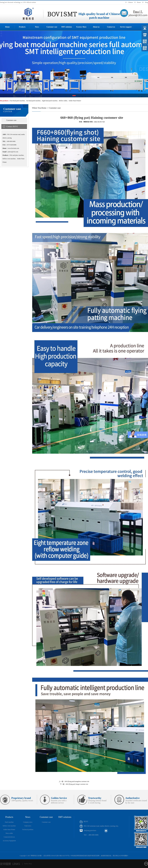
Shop (146, 2)
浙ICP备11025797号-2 (63, 856)
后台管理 (47, 856)
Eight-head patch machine (50, 101)
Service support (126, 27)
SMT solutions (67, 27)
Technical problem (28, 830)
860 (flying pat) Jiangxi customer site (77, 784)
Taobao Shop (28, 864)
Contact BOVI (12, 126)
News (37, 27)
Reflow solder (63, 101)
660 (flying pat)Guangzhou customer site (77, 781)
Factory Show (81, 27)
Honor (139, 2)
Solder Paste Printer (9, 830)
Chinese (130, 2)
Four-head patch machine (17, 101)
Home (7, 27)
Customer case (52, 27)
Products (22, 27)
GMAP (53, 856)
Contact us (111, 27)
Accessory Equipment (9, 841)
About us (96, 27)
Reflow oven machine (9, 826)
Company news (28, 822)
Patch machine (9, 822)
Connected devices (9, 837)
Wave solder (9, 833)
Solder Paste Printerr (75, 101)
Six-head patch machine (33, 101)
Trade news (28, 826)
